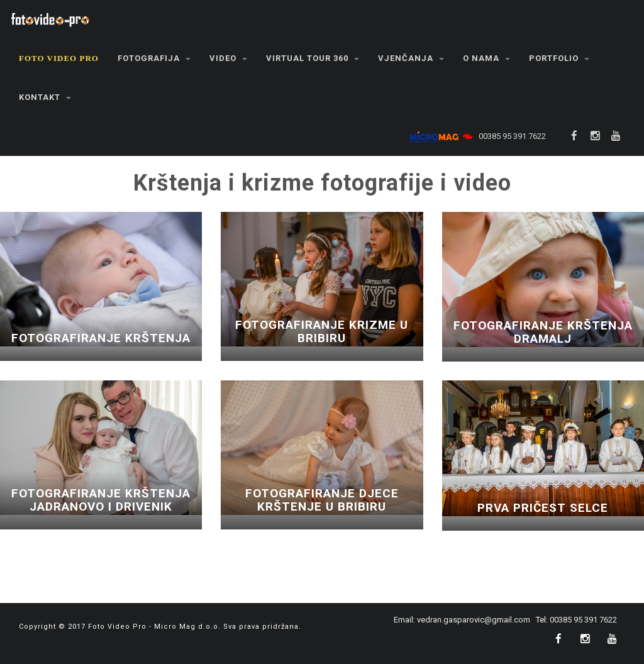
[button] (59, 58)
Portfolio (559, 58)
